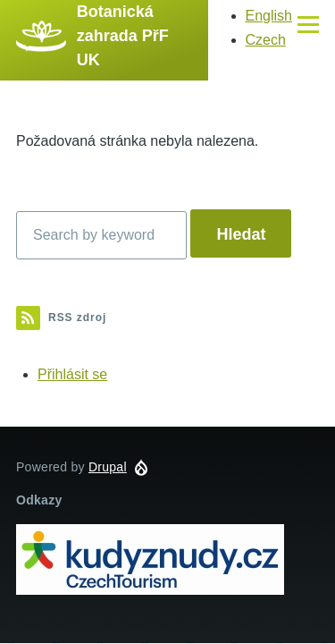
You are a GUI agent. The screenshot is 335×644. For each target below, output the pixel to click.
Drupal (108, 467)
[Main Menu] (308, 24)
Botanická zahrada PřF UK (123, 36)
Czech (266, 40)
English (269, 16)
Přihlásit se (72, 374)
